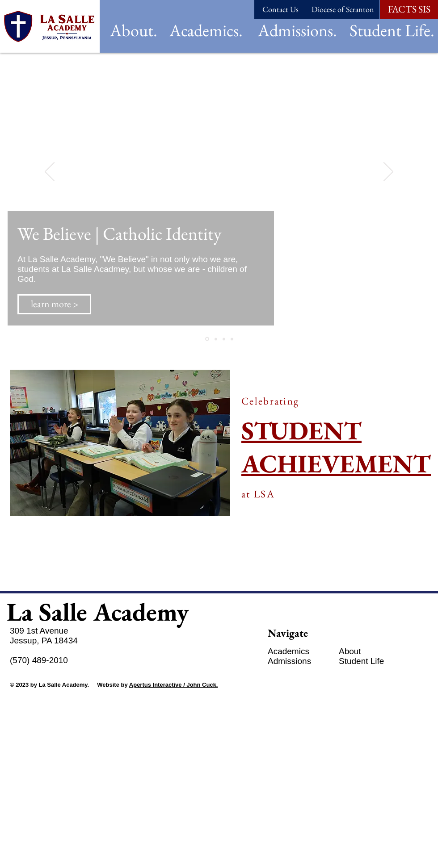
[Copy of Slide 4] (232, 339)
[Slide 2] (224, 339)
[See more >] (47, 568)
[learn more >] (54, 304)
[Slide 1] (207, 339)
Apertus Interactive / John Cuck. (174, 685)
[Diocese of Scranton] (343, 9)
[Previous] (50, 172)
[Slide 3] (216, 339)
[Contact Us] (280, 9)
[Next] (388, 172)
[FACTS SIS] (409, 9)
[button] (134, 30)
